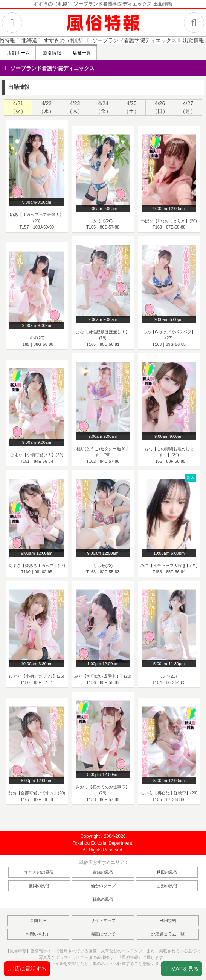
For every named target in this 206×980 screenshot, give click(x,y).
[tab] (18, 107)
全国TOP (38, 920)
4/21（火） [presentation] (18, 107)
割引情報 (51, 53)
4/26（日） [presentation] (160, 107)
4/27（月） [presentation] (188, 107)
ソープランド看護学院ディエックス (52, 68)
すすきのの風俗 (39, 872)
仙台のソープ (103, 886)
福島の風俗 (103, 899)
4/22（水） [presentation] (46, 107)
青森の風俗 (103, 872)
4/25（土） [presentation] (131, 107)
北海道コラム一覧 (168, 934)
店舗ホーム (18, 53)
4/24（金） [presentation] (103, 107)
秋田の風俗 (167, 872)
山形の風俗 (167, 886)
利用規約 (168, 920)
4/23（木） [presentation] (75, 107)
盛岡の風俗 (39, 886)
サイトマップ (103, 920)
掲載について (103, 934)
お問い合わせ (38, 934)
